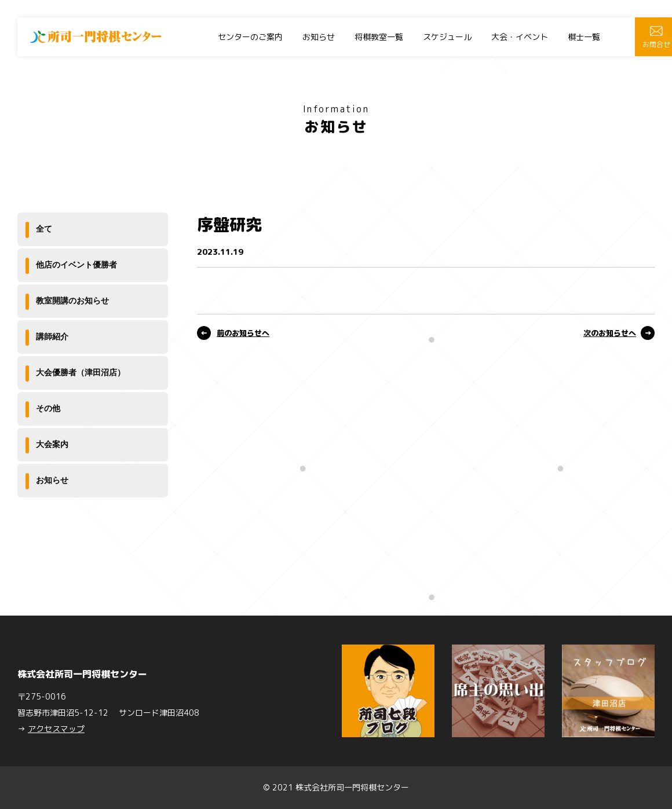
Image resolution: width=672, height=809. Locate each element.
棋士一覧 (584, 37)
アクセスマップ (56, 729)
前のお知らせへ (243, 333)
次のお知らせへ (610, 333)
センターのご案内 (250, 37)
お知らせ (319, 37)
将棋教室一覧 (379, 37)
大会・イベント (520, 37)
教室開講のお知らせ (72, 301)
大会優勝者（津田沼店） (81, 372)
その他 (48, 408)
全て (44, 229)
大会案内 (52, 444)
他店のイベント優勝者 (76, 265)
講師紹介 (52, 336)
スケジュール (447, 37)
